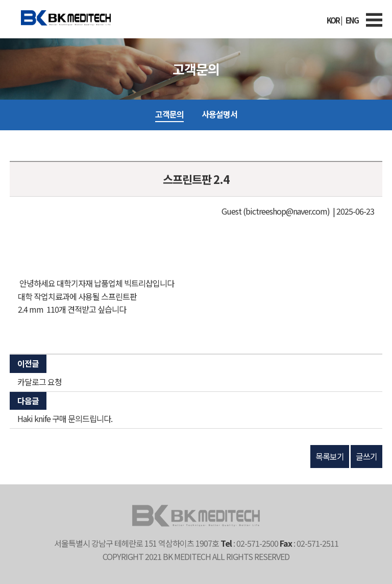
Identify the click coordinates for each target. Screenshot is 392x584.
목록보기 (330, 456)
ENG (352, 20)
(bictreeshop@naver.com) (286, 211)
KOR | (334, 20)
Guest (231, 211)
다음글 (28, 401)
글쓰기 (366, 456)
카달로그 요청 (40, 382)
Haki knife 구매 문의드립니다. (65, 418)
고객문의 (169, 114)
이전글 (28, 363)
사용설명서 (219, 114)
